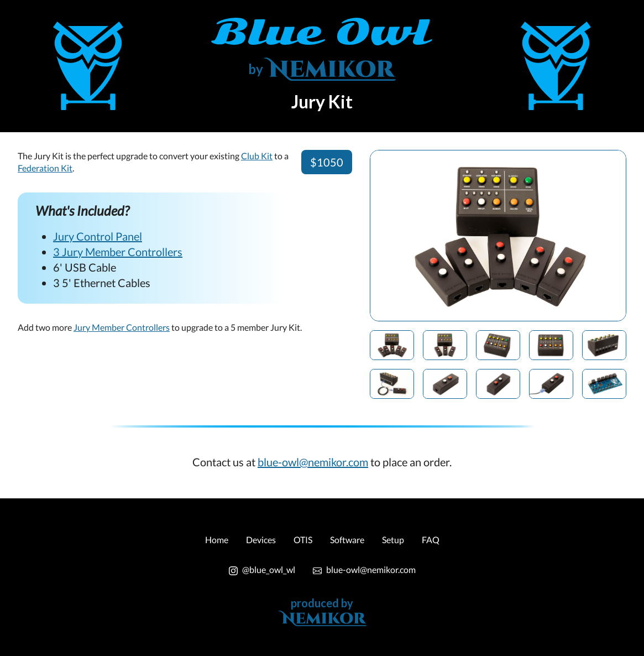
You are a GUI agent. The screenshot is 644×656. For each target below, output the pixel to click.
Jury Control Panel (98, 236)
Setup (393, 540)
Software (347, 540)
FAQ (431, 540)
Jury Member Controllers (122, 327)
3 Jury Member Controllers (118, 252)
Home (217, 540)
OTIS (303, 540)
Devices (261, 540)
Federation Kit (45, 168)
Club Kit (257, 156)
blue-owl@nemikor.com (313, 462)
